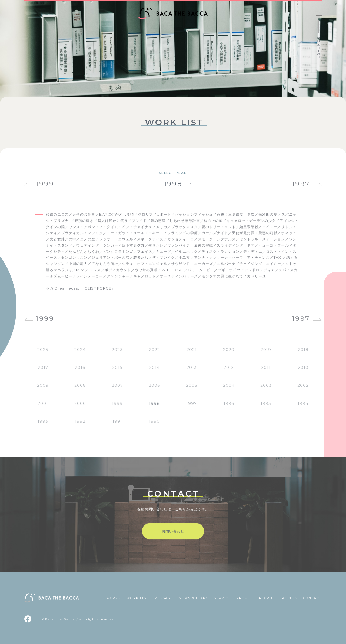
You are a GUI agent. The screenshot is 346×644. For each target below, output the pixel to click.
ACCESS (290, 602)
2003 (266, 390)
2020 (229, 354)
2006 (154, 390)
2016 (80, 372)
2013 (192, 372)
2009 (43, 390)
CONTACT (318, 48)
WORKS (114, 602)
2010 (303, 372)
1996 (229, 407)
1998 (154, 407)
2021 (192, 354)
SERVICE (222, 602)
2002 (303, 390)
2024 (80, 354)
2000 (80, 407)
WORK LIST (138, 602)
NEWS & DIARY (194, 602)
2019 (266, 354)
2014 (154, 372)
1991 (117, 425)
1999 (45, 184)
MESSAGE (164, 602)
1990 (154, 425)
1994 (303, 407)
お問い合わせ (173, 535)
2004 (229, 390)
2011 (266, 372)
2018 (303, 354)
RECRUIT (268, 602)
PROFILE (245, 602)
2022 (154, 354)
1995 (266, 407)
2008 (80, 390)
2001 (43, 407)
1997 (301, 184)
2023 (117, 354)
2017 (43, 372)
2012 (229, 372)
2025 (43, 354)
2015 (117, 372)
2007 (117, 390)
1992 (80, 425)
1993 (43, 425)
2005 (192, 390)
